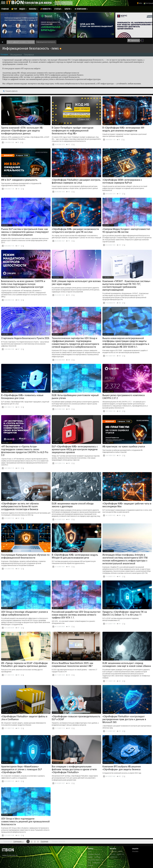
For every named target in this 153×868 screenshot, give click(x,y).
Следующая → (18, 841)
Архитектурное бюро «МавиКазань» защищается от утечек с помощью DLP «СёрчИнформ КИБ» (22, 769)
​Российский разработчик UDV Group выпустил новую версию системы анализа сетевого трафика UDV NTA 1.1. (76, 615)
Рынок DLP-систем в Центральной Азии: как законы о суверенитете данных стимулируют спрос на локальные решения (25, 232)
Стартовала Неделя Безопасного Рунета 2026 (25, 338)
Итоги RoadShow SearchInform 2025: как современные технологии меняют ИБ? (72, 665)
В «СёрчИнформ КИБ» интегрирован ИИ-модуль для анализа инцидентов (124, 129)
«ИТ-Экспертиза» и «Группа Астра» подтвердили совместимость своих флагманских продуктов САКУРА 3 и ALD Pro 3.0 (25, 451)
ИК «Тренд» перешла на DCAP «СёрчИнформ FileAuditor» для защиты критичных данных (24, 665)
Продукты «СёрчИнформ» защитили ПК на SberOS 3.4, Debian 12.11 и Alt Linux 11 (125, 613)
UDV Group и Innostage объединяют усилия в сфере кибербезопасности (25, 613)
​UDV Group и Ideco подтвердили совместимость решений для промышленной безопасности (25, 822)
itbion (8, 850)
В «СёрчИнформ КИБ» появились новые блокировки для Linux (22, 397)
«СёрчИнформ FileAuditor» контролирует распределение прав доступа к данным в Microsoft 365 (124, 719)
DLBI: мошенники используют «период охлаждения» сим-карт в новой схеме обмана (127, 665)
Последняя (44, 841)
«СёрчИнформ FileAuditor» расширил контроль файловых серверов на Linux (76, 181)
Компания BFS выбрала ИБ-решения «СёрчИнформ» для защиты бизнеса (122, 768)
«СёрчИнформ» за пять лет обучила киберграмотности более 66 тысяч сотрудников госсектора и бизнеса (20, 506)
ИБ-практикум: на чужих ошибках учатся (124, 447)
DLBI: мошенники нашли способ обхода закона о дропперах (73, 505)
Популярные (29, 55)
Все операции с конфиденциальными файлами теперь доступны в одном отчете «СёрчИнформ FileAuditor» (74, 769)
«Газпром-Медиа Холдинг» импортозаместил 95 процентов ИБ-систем (126, 231)
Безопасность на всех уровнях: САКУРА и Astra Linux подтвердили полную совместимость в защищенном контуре (23, 284)
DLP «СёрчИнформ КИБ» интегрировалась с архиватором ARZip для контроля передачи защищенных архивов (75, 449)
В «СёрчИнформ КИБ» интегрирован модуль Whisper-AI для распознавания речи (75, 556)
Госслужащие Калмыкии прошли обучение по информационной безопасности (25, 556)
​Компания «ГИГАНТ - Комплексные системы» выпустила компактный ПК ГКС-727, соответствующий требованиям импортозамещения (126, 285)
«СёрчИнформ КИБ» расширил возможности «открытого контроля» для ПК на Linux (75, 231)
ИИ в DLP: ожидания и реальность (19, 180)
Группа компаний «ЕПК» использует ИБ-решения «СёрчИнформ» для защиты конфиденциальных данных (22, 131)
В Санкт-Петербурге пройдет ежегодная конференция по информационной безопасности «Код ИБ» (73, 131)
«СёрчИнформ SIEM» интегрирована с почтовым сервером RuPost (122, 181)
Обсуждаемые (16, 55)
